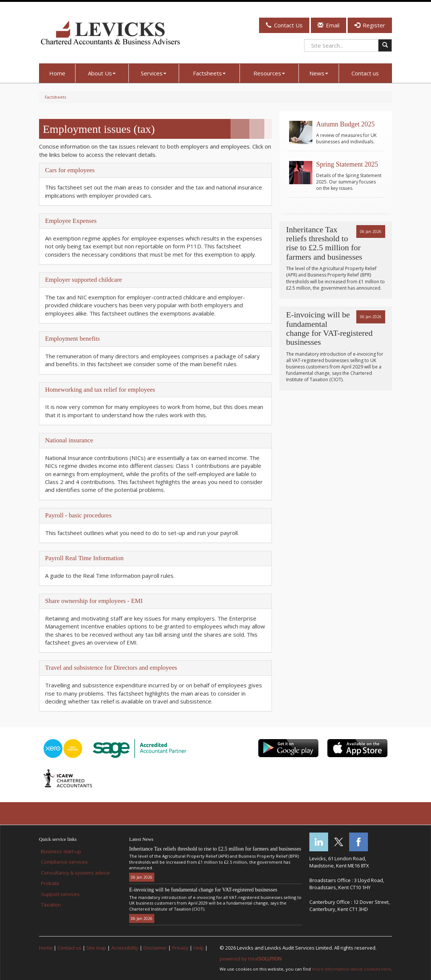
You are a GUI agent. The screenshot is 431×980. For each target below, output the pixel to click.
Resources (269, 73)
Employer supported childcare (84, 280)
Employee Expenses (71, 221)
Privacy (180, 948)
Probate (50, 883)
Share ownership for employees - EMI (94, 601)
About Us (102, 73)
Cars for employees (70, 170)
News (319, 73)
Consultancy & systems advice (75, 873)
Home (57, 73)
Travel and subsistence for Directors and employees (111, 668)
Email (329, 25)
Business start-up (61, 851)
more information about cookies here (351, 969)
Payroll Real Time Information (84, 558)
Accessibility (125, 948)
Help (199, 948)
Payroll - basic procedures (78, 515)
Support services (60, 894)
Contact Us (284, 25)
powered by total (251, 959)
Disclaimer (155, 948)
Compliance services (64, 862)
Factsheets (209, 73)
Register (370, 25)
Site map (96, 948)
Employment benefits (72, 339)
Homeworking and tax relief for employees (100, 390)
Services (154, 73)
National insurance (69, 440)
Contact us (365, 73)
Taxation (51, 905)
